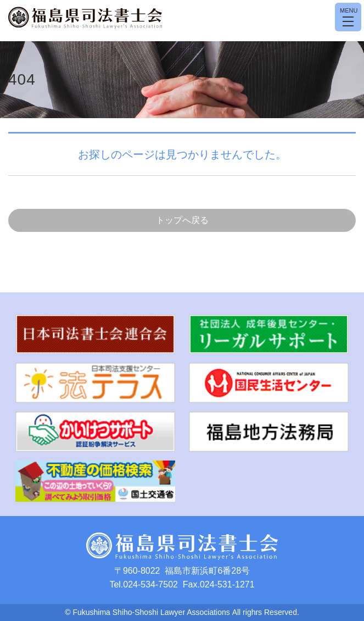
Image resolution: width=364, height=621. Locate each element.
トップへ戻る (182, 220)
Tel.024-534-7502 (144, 584)
